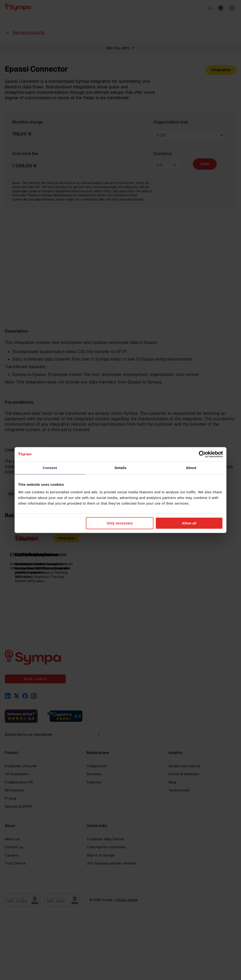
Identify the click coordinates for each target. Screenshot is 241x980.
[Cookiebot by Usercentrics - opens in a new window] (202, 454)
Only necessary (120, 523)
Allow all (189, 523)
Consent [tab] (50, 468)
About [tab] (191, 468)
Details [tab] (120, 468)
